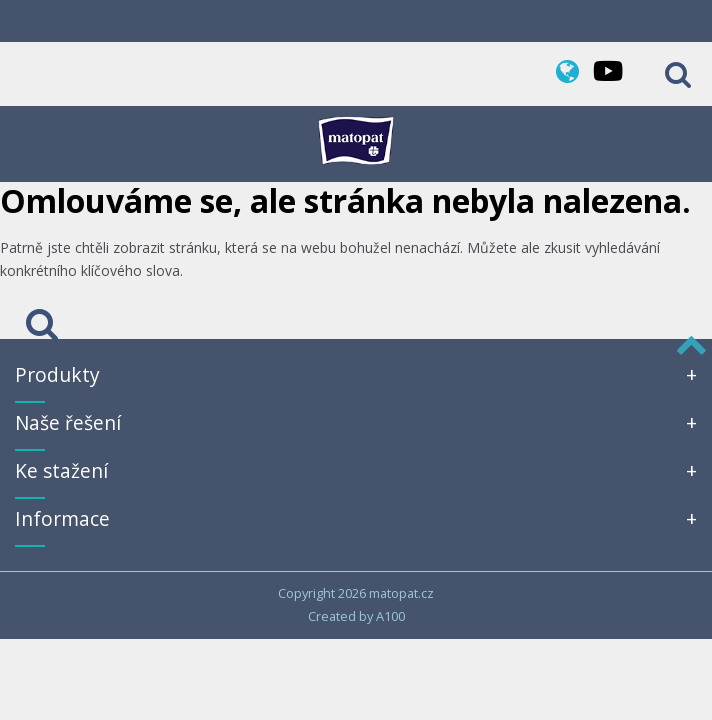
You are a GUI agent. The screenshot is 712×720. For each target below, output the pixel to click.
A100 (390, 616)
